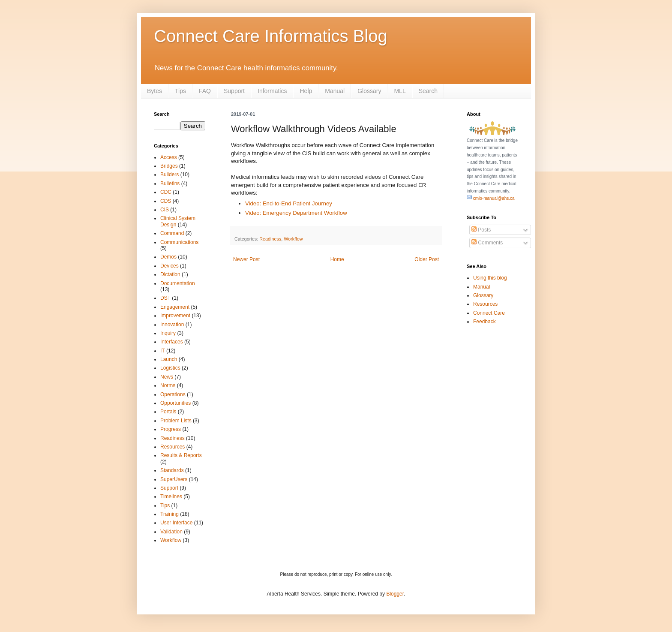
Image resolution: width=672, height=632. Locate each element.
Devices (169, 266)
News (167, 377)
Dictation (170, 274)
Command (172, 233)
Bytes (154, 91)
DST (165, 298)
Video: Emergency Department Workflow (296, 213)
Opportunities (175, 403)
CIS (165, 210)
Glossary (369, 91)
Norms (168, 385)
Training (169, 514)
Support (234, 91)
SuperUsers (174, 479)
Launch (169, 359)
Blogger (395, 594)
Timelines (171, 497)
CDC (166, 192)
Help (306, 91)
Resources (172, 447)
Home (337, 259)
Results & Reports (181, 455)
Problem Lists (176, 421)
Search (428, 91)
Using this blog (490, 278)
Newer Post (246, 259)
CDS (166, 201)
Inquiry (168, 333)
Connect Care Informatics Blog (271, 36)
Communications (179, 242)
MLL (400, 91)
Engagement (175, 307)
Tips (180, 91)
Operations (173, 394)
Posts (481, 230)
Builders (169, 175)
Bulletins (170, 184)
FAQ (205, 91)
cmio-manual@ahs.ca (491, 198)
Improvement (175, 316)
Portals (168, 412)
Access (169, 157)
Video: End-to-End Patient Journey (289, 203)
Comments (487, 243)
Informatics (272, 91)
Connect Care (489, 313)
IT (163, 351)
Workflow (293, 239)
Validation (171, 532)
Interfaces (172, 342)
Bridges (169, 166)
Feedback (484, 322)
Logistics (170, 368)
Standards (172, 470)
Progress (171, 429)
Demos (168, 257)
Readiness (270, 239)
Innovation (172, 325)
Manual (335, 91)
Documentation (178, 283)
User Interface (176, 523)
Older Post (427, 259)
